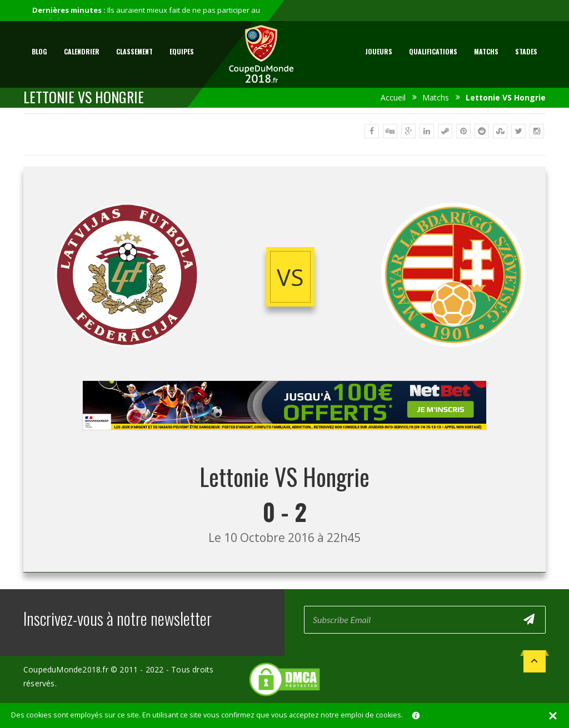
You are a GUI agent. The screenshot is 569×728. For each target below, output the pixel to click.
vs (290, 277)
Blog (39, 51)
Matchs (486, 51)
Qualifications (433, 51)
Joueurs (379, 51)
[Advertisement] (284, 441)
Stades (526, 51)
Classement (134, 51)
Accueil (393, 97)
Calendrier (82, 51)
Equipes (182, 51)
